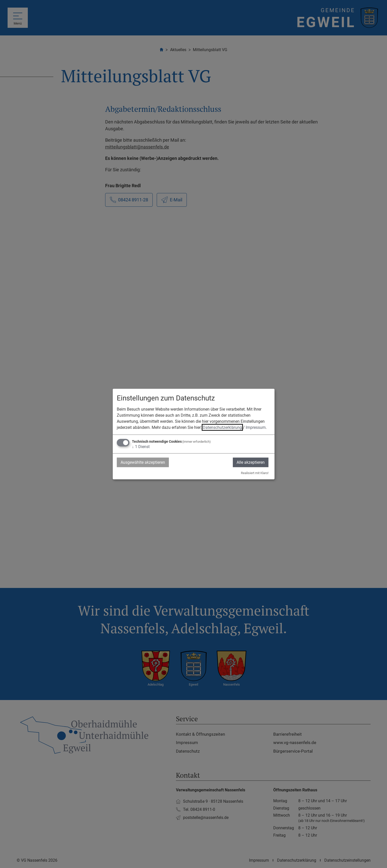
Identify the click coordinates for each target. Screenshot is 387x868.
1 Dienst (141, 446)
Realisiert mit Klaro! (255, 473)
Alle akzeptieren (251, 462)
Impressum (256, 427)
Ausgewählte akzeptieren (143, 462)
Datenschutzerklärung (222, 427)
